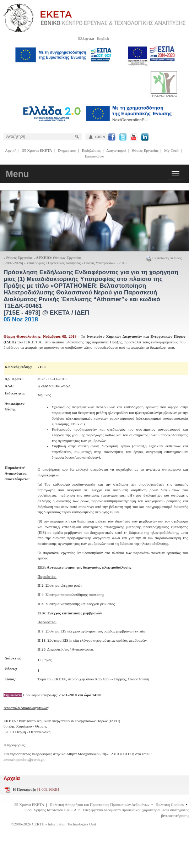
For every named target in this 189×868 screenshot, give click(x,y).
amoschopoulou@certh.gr (24, 759)
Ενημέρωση (67, 150)
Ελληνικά (86, 38)
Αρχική (11, 150)
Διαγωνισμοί (116, 150)
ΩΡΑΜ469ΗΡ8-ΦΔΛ (54, 386)
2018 (123, 263)
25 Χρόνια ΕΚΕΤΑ (37, 150)
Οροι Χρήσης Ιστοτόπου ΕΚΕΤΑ (50, 810)
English (103, 38)
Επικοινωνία (95, 156)
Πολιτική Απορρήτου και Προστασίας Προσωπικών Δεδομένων (100, 805)
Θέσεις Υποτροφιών (100, 263)
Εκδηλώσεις (91, 150)
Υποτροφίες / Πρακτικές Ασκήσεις (53, 263)
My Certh (172, 150)
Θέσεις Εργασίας (145, 150)
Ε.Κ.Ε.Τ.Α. (33, 342)
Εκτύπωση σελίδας (164, 258)
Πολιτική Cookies (170, 805)
